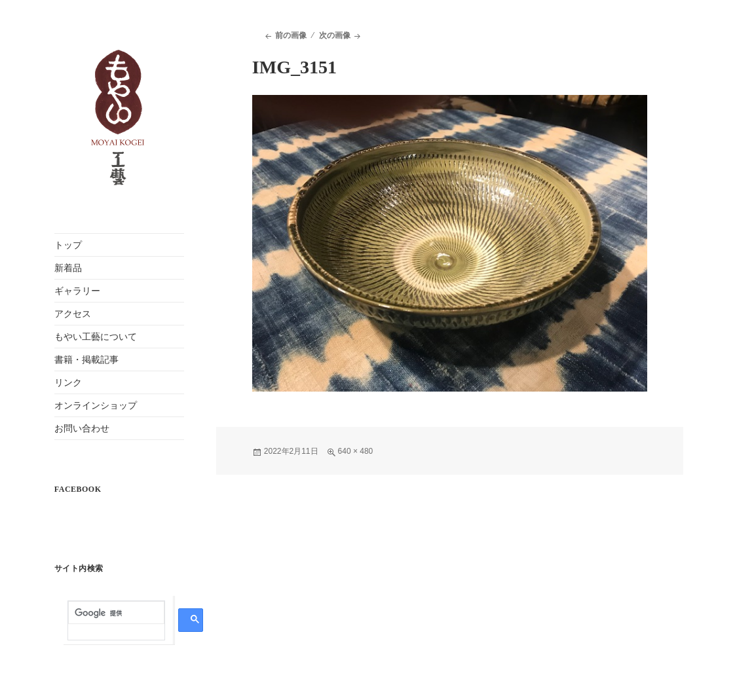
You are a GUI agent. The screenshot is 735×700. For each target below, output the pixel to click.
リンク (68, 383)
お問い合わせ (82, 429)
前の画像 (291, 35)
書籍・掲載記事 (86, 360)
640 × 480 (356, 451)
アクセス (73, 314)
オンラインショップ (96, 406)
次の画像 (335, 35)
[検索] (116, 614)
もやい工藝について (96, 337)
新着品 (68, 268)
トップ (68, 245)
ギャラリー (77, 291)
